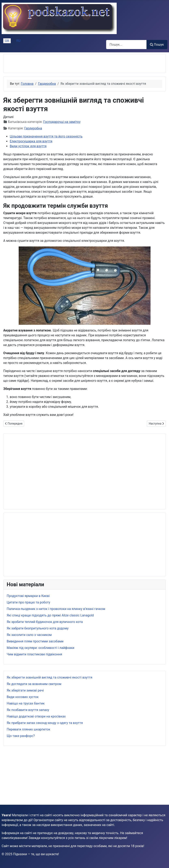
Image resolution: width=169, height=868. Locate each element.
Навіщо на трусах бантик (26, 703)
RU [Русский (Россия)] (18, 41)
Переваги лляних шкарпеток (29, 729)
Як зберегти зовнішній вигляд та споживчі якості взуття (50, 677)
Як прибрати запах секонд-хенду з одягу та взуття (45, 723)
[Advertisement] (54, 63)
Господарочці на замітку (62, 122)
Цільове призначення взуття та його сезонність (46, 136)
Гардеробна (33, 128)
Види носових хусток (23, 697)
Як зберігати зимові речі (25, 690)
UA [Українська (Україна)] (7, 41)
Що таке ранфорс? (21, 736)
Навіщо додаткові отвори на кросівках (36, 716)
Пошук (157, 45)
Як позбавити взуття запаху (28, 710)
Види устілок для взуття (28, 146)
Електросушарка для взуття (31, 141)
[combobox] (126, 45)
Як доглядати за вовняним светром (34, 684)
